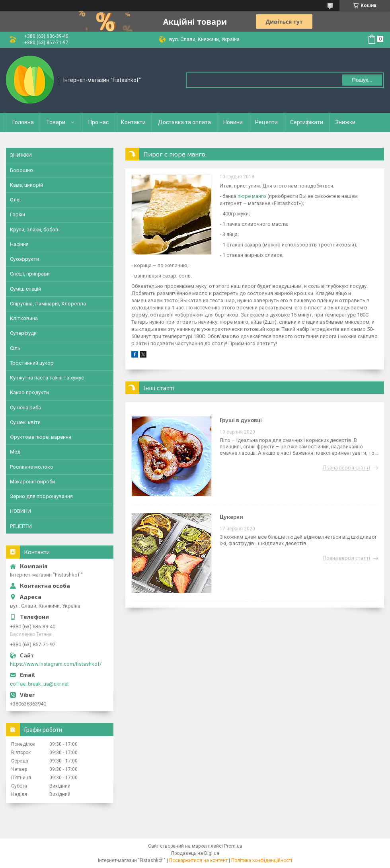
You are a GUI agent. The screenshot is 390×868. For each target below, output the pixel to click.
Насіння (19, 244)
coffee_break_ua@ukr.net (39, 684)
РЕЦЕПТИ (21, 526)
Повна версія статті (347, 468)
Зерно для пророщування (41, 496)
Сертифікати (307, 122)
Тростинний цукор (32, 363)
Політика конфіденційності (262, 860)
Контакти (133, 122)
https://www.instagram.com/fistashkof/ (56, 664)
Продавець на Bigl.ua (195, 853)
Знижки (345, 122)
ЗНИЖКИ (21, 155)
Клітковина (24, 318)
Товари (56, 122)
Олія (15, 200)
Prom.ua (233, 846)
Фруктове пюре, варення (41, 437)
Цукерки (231, 517)
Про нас (98, 122)
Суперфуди (23, 333)
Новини (233, 122)
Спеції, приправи (30, 274)
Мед (15, 452)
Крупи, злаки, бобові (35, 230)
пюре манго (252, 196)
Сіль (15, 348)
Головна (23, 122)
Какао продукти (29, 392)
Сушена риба (25, 408)
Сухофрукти (24, 259)
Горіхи (18, 214)
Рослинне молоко (32, 467)
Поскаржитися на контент (198, 860)
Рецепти (266, 122)
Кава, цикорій (26, 185)
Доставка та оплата (184, 122)
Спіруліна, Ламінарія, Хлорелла (48, 304)
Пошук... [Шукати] (362, 80)
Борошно (21, 170)
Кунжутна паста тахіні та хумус (47, 378)
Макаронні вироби (32, 482)
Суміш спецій (25, 289)
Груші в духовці (241, 420)
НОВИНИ (20, 511)
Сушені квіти (25, 422)
